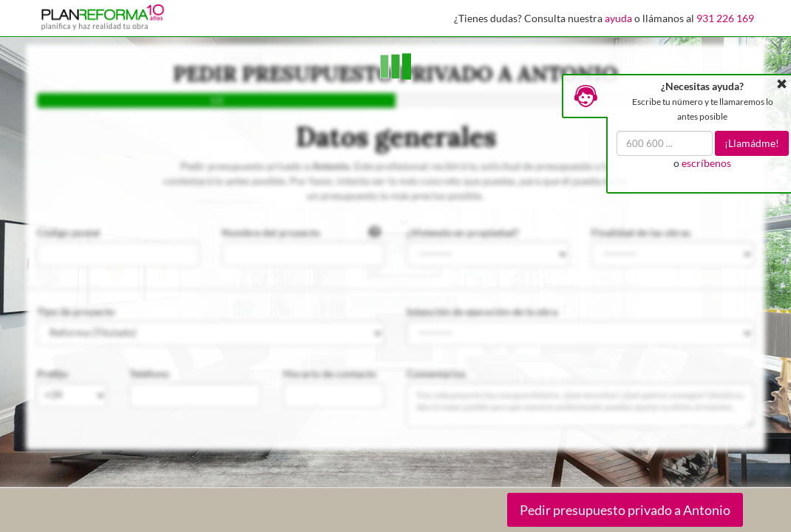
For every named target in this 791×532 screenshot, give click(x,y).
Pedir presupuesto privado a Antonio (625, 510)
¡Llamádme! (752, 143)
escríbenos (706, 163)
